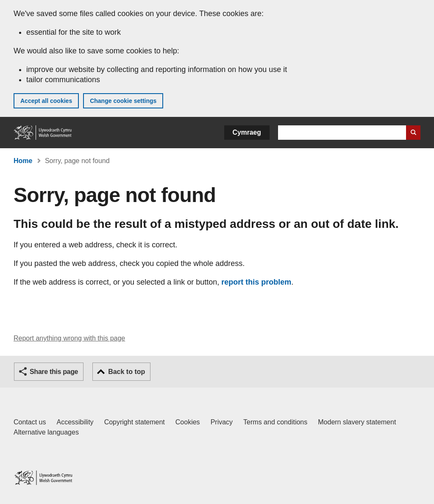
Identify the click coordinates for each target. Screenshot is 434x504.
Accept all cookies (46, 101)
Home (23, 161)
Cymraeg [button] (247, 132)
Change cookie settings (123, 101)
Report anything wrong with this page (69, 338)
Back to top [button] (127, 372)
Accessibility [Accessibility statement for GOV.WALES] (75, 422)
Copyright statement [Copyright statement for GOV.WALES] (135, 422)
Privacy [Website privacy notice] (222, 422)
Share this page (54, 372)
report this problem (256, 282)
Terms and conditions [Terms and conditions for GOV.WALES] (275, 422)
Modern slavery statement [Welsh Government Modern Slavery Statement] (357, 422)
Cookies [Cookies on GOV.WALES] (188, 422)
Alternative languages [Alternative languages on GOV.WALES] (46, 432)
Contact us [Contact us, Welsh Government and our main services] (30, 422)
